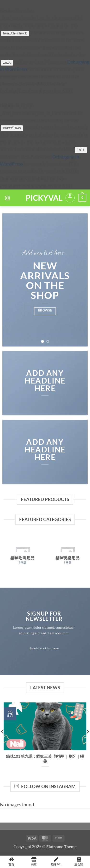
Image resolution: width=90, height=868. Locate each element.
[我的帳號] (70, 198)
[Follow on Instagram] (7, 198)
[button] (83, 198)
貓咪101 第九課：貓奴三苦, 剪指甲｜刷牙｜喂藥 (45, 759)
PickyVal (44, 198)
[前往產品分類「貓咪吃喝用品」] (23, 554)
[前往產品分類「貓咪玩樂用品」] (67, 554)
